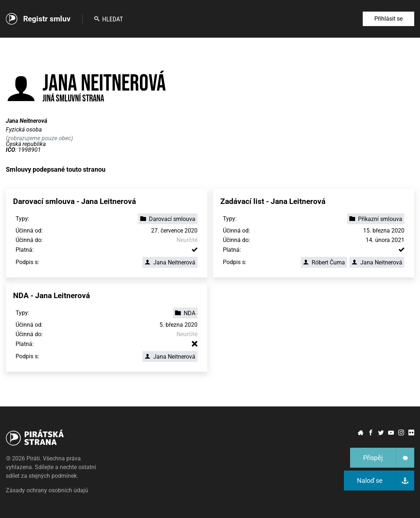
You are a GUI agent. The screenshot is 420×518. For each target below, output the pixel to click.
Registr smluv (47, 19)
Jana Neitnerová (170, 262)
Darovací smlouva (168, 219)
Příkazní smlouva (376, 219)
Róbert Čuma (324, 262)
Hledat (109, 19)
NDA (185, 313)
